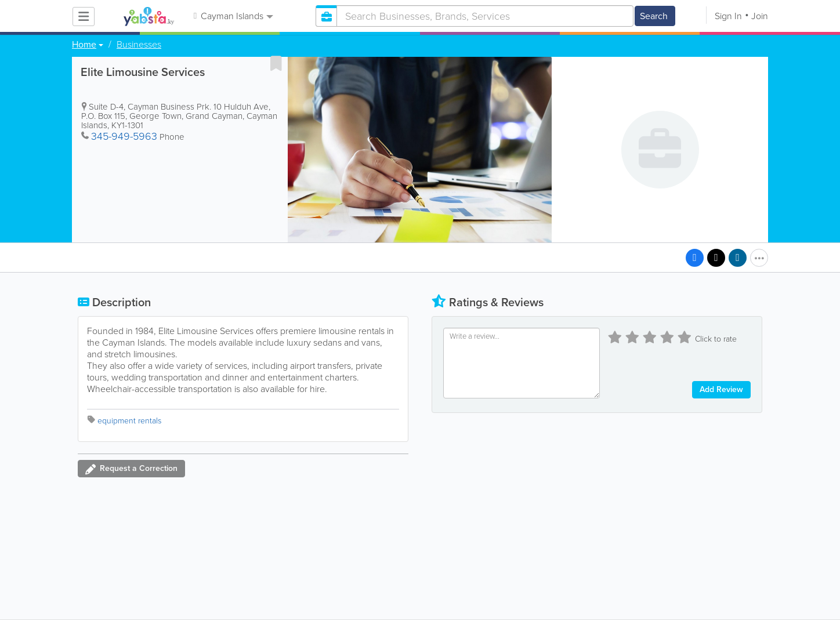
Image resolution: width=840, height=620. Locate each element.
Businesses (139, 45)
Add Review (721, 389)
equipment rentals (129, 421)
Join (760, 16)
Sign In (728, 16)
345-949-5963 (124, 136)
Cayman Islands (233, 16)
